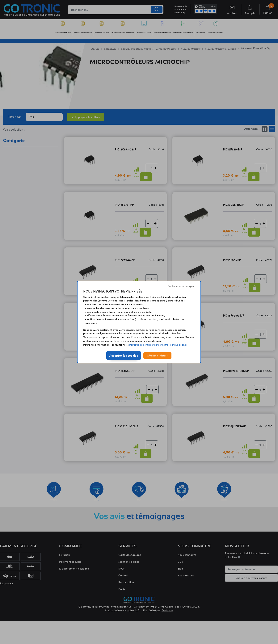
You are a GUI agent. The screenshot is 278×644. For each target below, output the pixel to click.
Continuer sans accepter (181, 286)
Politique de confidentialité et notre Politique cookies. (159, 345)
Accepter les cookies (124, 355)
